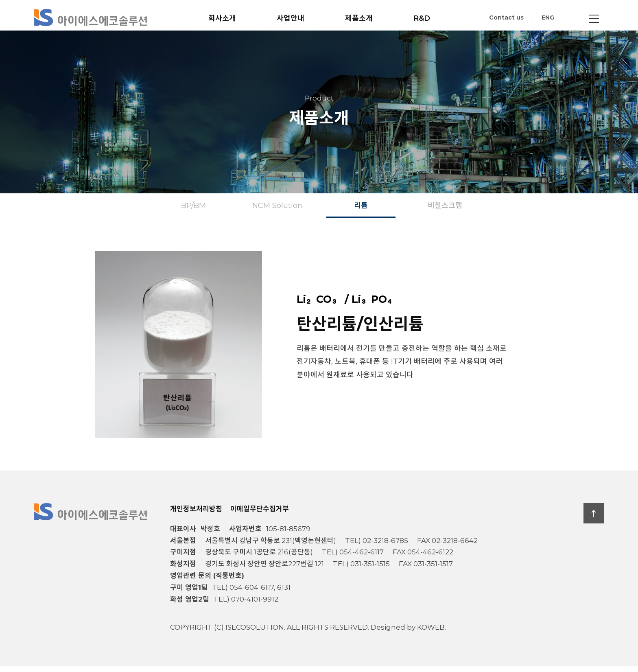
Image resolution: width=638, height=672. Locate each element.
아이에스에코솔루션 (91, 18)
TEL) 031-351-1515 (361, 570)
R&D (422, 18)
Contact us (506, 19)
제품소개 (359, 18)
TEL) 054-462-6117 (353, 558)
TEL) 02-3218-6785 (377, 547)
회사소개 (222, 18)
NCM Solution (277, 212)
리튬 (361, 212)
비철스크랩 (445, 212)
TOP (594, 519)
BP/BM (193, 212)
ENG (548, 19)
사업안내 (291, 18)
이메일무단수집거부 (260, 515)
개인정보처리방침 (196, 515)
